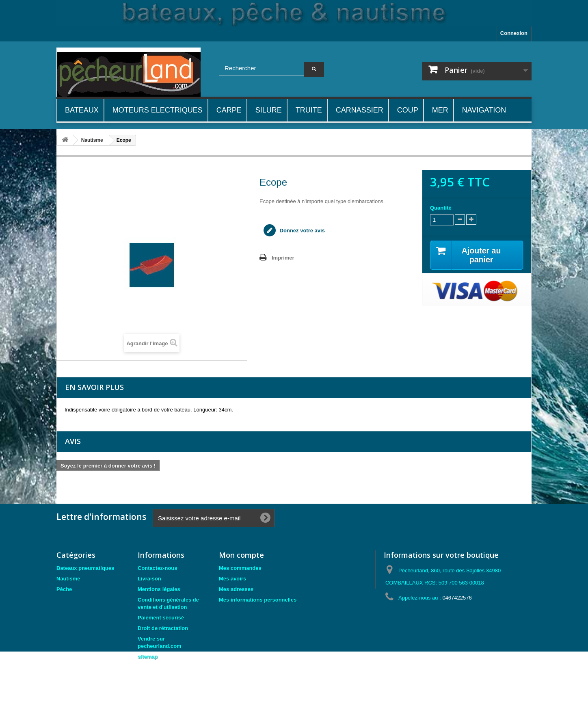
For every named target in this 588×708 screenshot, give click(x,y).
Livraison (149, 579)
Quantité (441, 208)
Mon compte (241, 555)
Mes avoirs (232, 579)
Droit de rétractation (163, 628)
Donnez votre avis (302, 231)
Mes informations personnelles (258, 600)
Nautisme (68, 579)
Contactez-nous (158, 568)
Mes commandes (240, 568)
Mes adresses (236, 589)
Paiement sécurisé (161, 618)
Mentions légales (159, 589)
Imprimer (283, 258)
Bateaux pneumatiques (85, 568)
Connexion (514, 33)
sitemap (148, 657)
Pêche (64, 589)
